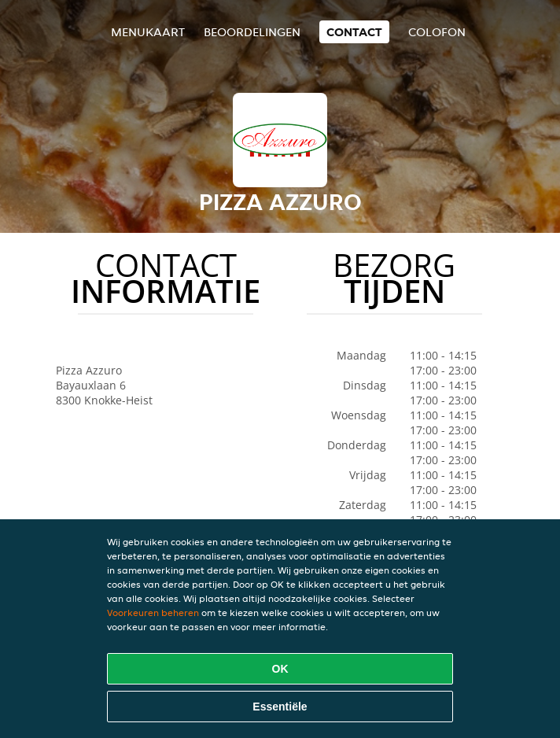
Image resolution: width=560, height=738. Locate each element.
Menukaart (148, 32)
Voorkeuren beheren (153, 613)
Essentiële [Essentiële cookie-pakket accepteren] (280, 707)
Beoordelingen (252, 32)
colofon (437, 32)
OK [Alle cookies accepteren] (280, 669)
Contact (354, 32)
